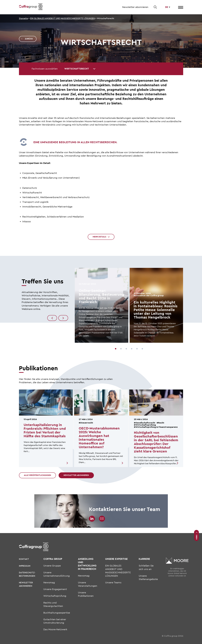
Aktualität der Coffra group (149, 296)
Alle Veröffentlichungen (37, 475)
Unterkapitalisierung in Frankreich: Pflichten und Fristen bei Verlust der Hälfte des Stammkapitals (45, 431)
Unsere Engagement (55, 589)
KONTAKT (24, 559)
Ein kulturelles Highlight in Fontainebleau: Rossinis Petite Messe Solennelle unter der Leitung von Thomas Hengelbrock (156, 310)
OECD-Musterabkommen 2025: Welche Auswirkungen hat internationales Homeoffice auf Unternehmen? (99, 438)
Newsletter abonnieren (135, 7)
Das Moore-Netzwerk (55, 629)
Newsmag (49, 583)
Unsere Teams (113, 583)
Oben (197, 536)
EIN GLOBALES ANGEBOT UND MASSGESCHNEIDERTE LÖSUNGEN (62, 18)
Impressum (25, 566)
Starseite (23, 18)
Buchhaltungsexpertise (57, 613)
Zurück (27, 39)
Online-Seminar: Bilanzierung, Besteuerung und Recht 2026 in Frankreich (101, 296)
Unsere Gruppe (52, 566)
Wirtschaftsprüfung (55, 596)
